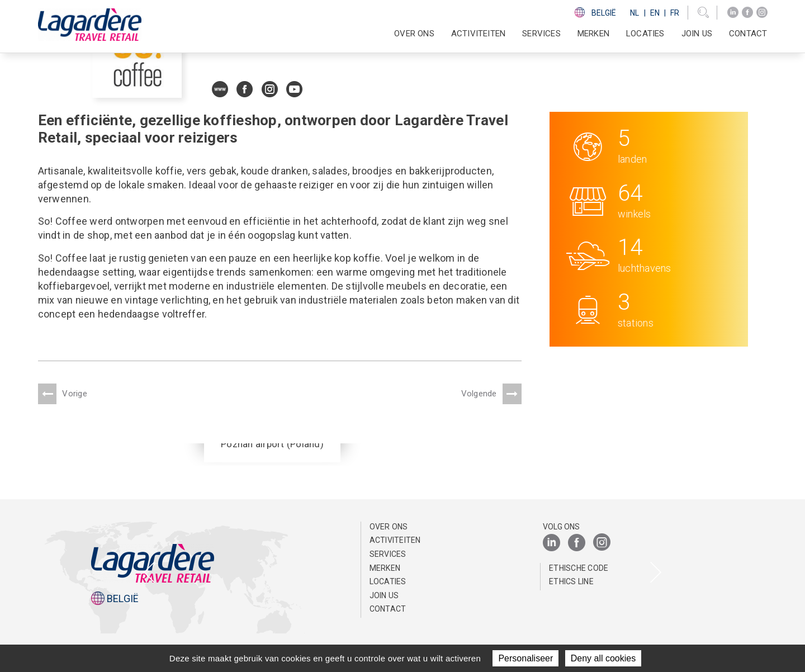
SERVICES (541, 34)
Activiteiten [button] (478, 34)
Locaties (645, 34)
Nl (634, 13)
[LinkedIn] (733, 13)
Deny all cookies (603, 658)
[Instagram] (762, 13)
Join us (697, 34)
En (655, 13)
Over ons (389, 527)
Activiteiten (395, 540)
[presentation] (149, 574)
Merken (593, 34)
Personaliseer (525, 658)
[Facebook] (747, 13)
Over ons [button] (414, 34)
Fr (675, 13)
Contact (748, 34)
